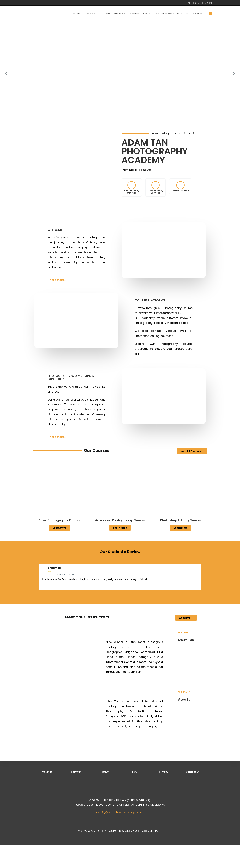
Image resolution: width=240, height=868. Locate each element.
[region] (120, 74)
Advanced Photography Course (120, 520)
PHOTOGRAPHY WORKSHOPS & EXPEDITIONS (71, 377)
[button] (6, 74)
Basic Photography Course (59, 520)
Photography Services (156, 192)
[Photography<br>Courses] (132, 185)
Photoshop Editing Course (181, 520)
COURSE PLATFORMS (150, 300)
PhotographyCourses (132, 192)
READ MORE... (58, 280)
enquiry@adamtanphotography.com (120, 812)
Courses (47, 772)
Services (76, 772)
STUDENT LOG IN (200, 3)
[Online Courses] (180, 185)
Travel (105, 772)
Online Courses (180, 191)
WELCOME (55, 230)
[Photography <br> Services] (156, 185)
